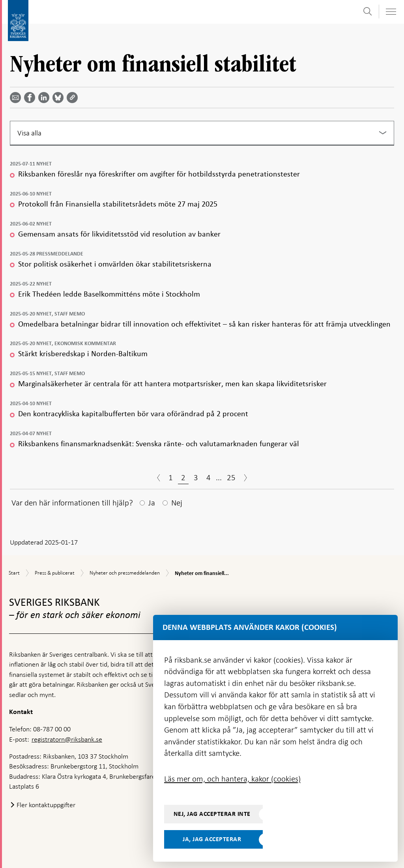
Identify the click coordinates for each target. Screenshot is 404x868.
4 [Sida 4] (209, 477)
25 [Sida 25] (231, 477)
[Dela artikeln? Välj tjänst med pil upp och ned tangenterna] (45, 98)
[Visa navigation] (391, 12)
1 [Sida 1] (171, 477)
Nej (177, 503)
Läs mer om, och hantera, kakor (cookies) (232, 779)
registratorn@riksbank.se (67, 739)
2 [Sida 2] (183, 477)
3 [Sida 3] (196, 477)
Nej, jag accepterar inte (212, 814)
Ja (152, 503)
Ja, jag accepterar (212, 839)
